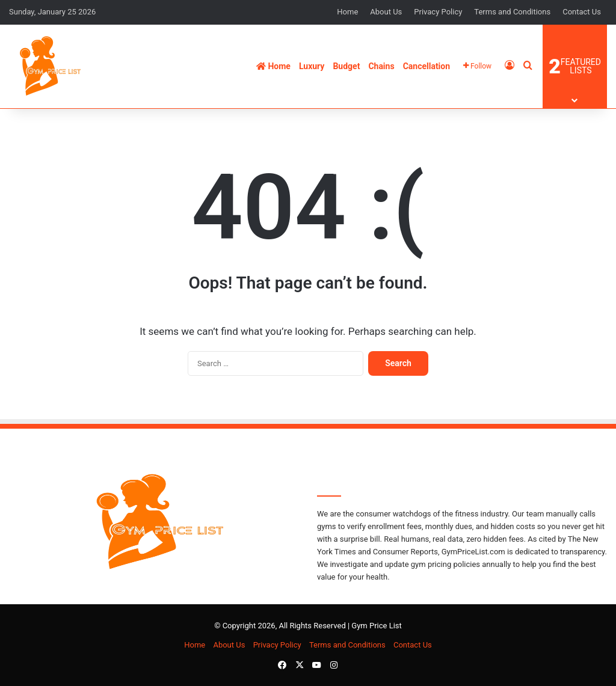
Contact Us (582, 12)
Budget (346, 66)
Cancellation (427, 66)
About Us (386, 12)
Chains (381, 66)
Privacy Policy (438, 12)
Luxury (312, 66)
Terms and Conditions (512, 12)
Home (347, 12)
